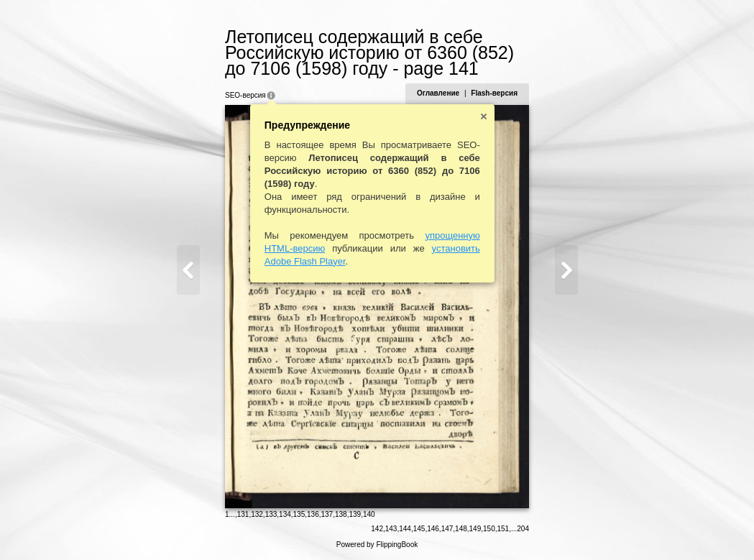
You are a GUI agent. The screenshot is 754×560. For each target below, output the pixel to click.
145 (419, 529)
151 (504, 529)
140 (369, 514)
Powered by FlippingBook (377, 545)
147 (447, 529)
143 (391, 529)
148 (461, 529)
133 (271, 514)
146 (433, 529)
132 (257, 514)
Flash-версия (494, 93)
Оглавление (438, 93)
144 (405, 529)
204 (523, 529)
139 (355, 514)
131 (243, 514)
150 (489, 529)
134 (285, 514)
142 (377, 529)
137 (327, 514)
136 (313, 514)
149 (475, 529)
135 (299, 514)
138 (341, 514)
